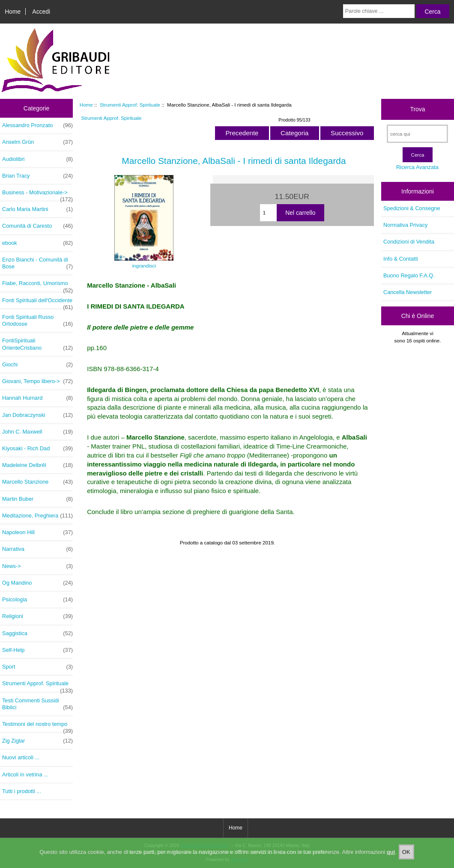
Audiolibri (37, 159)
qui (391, 856)
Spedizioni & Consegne (412, 208)
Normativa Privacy (405, 225)
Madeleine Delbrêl (37, 465)
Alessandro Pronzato (37, 125)
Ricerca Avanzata (417, 167)
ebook (37, 243)
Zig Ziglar (37, 741)
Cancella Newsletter (408, 292)
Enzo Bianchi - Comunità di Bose (37, 263)
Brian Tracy (37, 176)
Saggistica (37, 633)
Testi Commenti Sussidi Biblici (37, 704)
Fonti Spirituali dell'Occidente (37, 303)
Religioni (37, 616)
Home (13, 12)
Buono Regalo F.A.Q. (409, 275)
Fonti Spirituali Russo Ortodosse (37, 321)
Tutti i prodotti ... (22, 791)
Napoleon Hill (37, 532)
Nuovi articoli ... (21, 757)
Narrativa (37, 549)
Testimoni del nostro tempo (37, 726)
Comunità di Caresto (37, 226)
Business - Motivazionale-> (37, 195)
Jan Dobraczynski (37, 415)
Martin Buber (37, 499)
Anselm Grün (37, 142)
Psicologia (37, 600)
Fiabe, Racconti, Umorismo (37, 285)
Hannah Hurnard (37, 398)
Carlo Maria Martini (37, 209)
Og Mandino (37, 583)
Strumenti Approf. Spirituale (130, 105)
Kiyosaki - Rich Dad (37, 449)
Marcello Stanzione (37, 482)
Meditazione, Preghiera (37, 516)
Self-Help (37, 650)
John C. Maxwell (37, 432)
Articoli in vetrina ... (25, 774)
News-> (37, 566)
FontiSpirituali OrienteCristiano (37, 344)
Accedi (41, 12)
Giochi (37, 365)
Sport (37, 667)
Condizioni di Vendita (409, 242)
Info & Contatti (401, 259)
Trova (417, 109)
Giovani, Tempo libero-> (37, 381)
